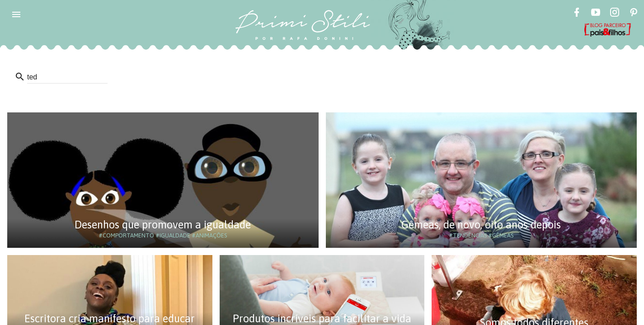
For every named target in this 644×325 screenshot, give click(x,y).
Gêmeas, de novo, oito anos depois (481, 225)
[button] (16, 14)
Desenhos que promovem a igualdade (163, 225)
